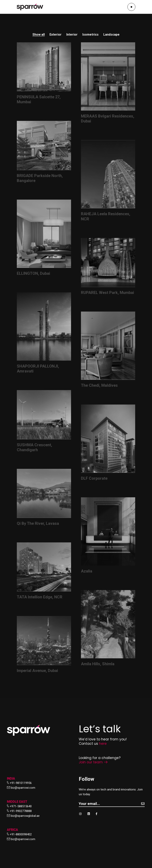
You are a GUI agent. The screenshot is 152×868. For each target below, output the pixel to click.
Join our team (93, 762)
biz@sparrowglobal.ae (25, 816)
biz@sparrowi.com (23, 788)
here (103, 744)
